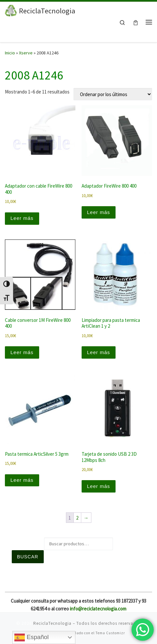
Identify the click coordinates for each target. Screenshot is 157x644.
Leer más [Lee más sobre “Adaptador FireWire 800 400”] (99, 212)
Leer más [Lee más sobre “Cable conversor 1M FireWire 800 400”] (22, 352)
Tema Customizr (110, 633)
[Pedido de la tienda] (113, 94)
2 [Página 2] (77, 518)
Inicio (10, 53)
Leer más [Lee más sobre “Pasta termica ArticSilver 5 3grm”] (22, 480)
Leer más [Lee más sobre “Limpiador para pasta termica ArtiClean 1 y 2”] (99, 352)
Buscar (28, 557)
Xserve (26, 53)
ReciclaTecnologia (52, 623)
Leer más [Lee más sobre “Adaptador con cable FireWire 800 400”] (22, 218)
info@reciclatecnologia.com (98, 609)
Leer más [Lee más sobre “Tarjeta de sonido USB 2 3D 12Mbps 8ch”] (99, 486)
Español (31, 637)
